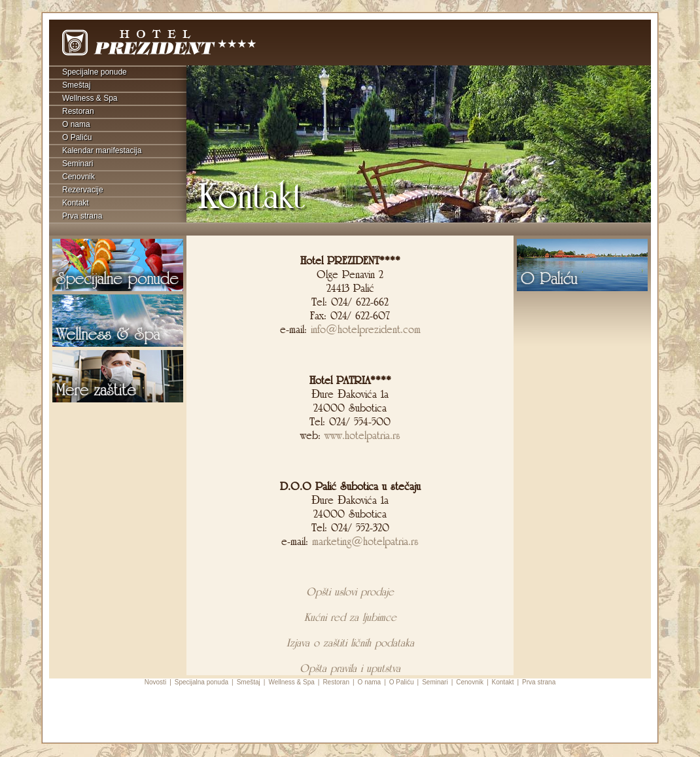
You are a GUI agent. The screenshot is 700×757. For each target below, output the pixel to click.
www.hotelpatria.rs (360, 435)
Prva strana (82, 216)
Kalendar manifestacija (102, 150)
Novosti (155, 682)
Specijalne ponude (95, 72)
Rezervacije (83, 190)
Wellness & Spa (90, 98)
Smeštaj (76, 85)
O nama (76, 124)
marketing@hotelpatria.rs (365, 541)
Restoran (78, 111)
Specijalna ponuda (201, 682)
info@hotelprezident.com (366, 329)
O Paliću (77, 137)
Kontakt (76, 203)
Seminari (78, 164)
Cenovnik (79, 177)
